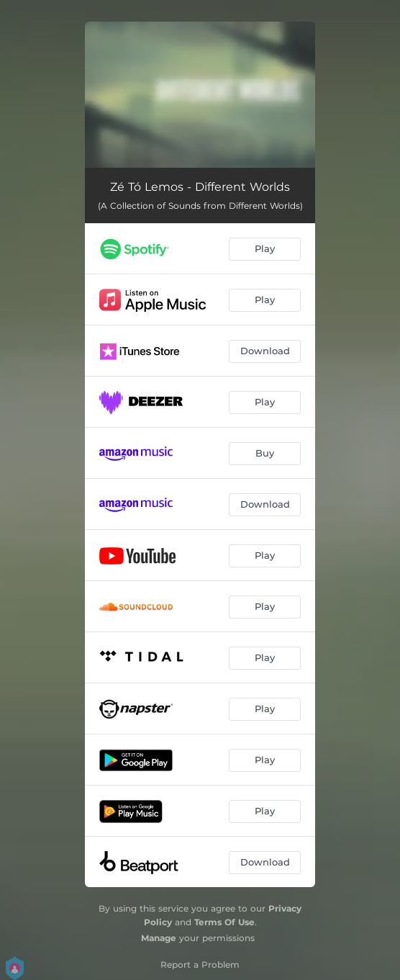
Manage (159, 938)
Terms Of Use (224, 922)
